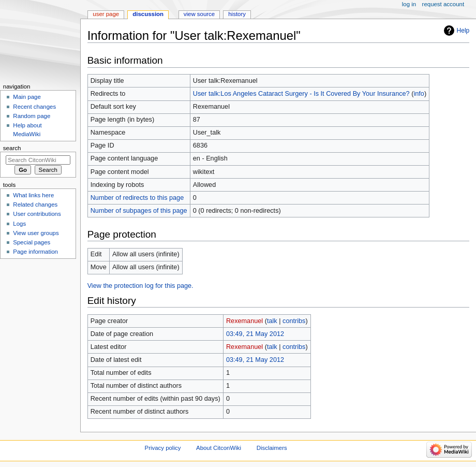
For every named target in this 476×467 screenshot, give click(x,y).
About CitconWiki (219, 448)
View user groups (36, 233)
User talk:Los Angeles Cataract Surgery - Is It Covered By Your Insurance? (301, 94)
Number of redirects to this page (137, 198)
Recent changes (34, 107)
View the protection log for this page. (140, 286)
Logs (19, 224)
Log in (409, 4)
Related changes (35, 205)
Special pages (32, 242)
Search (12, 148)
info (419, 94)
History (237, 14)
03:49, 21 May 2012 (255, 334)
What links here (33, 195)
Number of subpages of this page (139, 211)
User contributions (37, 214)
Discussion (148, 14)
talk (272, 321)
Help (463, 31)
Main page (27, 97)
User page (106, 14)
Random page (32, 116)
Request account (443, 4)
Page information (35, 252)
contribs (294, 321)
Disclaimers (272, 448)
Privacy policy (163, 448)
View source (199, 14)
